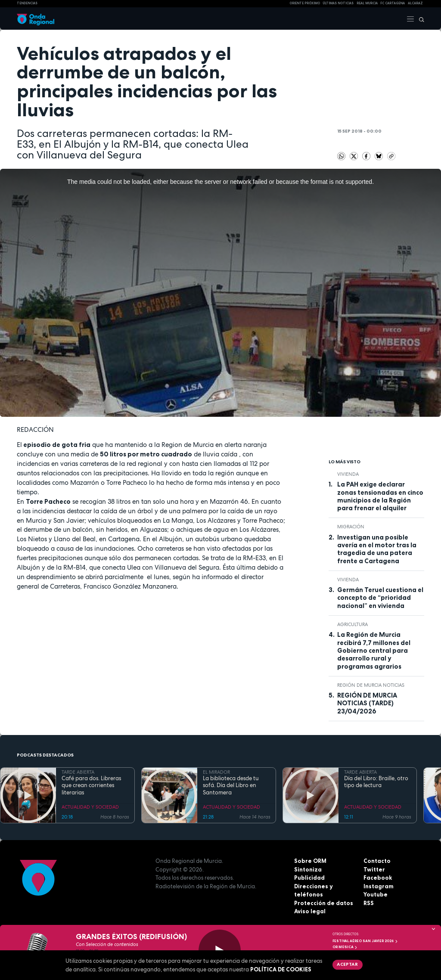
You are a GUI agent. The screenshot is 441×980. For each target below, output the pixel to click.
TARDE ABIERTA (78, 772)
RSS (369, 903)
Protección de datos (324, 903)
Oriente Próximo (305, 3)
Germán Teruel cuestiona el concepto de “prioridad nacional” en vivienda (380, 598)
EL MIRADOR (216, 772)
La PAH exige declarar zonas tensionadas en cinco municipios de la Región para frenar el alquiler (380, 496)
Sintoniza (308, 869)
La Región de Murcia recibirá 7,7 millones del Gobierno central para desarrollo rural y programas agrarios (374, 650)
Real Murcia (367, 3)
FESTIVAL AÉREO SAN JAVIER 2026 (365, 941)
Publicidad (309, 878)
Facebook (378, 878)
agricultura (352, 624)
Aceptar (347, 964)
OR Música (345, 947)
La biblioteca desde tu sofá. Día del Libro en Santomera (231, 786)
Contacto (377, 861)
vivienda (348, 474)
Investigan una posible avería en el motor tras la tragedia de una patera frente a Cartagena (377, 549)
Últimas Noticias (338, 3)
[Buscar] (419, 19)
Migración (351, 527)
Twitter (374, 869)
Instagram (379, 886)
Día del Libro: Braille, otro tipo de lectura (376, 782)
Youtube (376, 894)
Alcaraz (415, 3)
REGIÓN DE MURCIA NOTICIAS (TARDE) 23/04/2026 (367, 703)
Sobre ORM (310, 861)
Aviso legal (310, 911)
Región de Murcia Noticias (371, 685)
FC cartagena (393, 3)
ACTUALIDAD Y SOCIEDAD (90, 807)
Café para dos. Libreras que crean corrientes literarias (91, 786)
